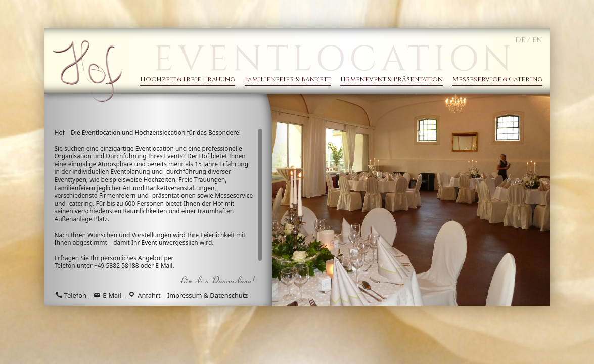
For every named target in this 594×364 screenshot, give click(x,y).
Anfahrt (144, 295)
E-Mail (164, 266)
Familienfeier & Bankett (288, 80)
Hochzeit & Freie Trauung (188, 80)
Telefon (71, 295)
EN (537, 40)
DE (520, 40)
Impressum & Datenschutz (208, 295)
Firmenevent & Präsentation (392, 80)
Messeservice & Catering (497, 80)
